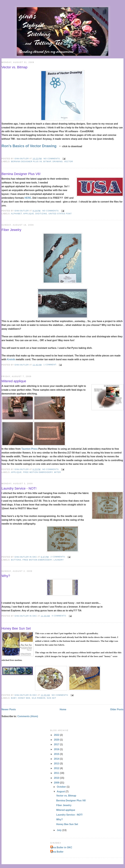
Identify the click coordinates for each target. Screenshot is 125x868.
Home (63, 709)
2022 (57, 735)
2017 (57, 744)
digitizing (41, 214)
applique (29, 214)
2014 (57, 759)
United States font (60, 214)
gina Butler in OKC (62, 847)
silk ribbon (39, 698)
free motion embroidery (38, 472)
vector (69, 162)
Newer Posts (9, 709)
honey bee (24, 698)
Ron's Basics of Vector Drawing (29, 146)
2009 (57, 783)
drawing (58, 162)
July (60, 830)
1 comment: (50, 365)
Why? (6, 576)
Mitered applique (14, 381)
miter (57, 472)
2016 (57, 749)
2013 (57, 764)
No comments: (52, 159)
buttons (16, 560)
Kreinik (11, 359)
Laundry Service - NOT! (19, 488)
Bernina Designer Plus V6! (21, 174)
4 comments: (59, 616)
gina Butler (57, 852)
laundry (59, 560)
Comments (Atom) (28, 716)
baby (14, 698)
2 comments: (58, 557)
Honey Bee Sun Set (16, 628)
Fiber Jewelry (11, 230)
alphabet (16, 214)
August (61, 792)
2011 (57, 773)
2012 (57, 768)
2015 (57, 754)
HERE (28, 198)
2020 (57, 740)
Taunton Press (30, 449)
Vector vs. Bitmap (14, 67)
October (62, 787)
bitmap (47, 162)
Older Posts (117, 709)
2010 (57, 778)
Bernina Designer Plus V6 (26, 162)
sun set (51, 698)
